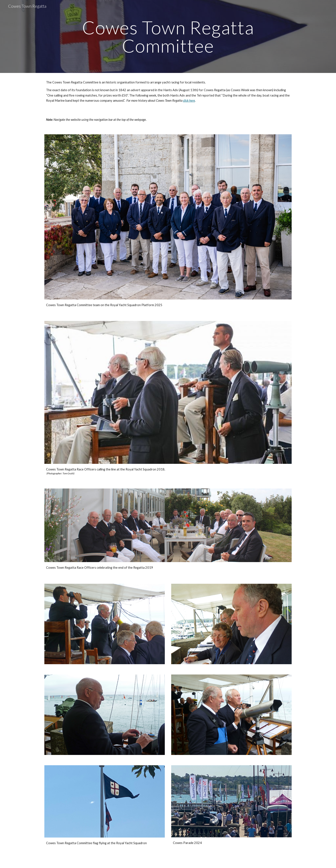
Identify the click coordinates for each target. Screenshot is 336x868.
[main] (168, 37)
